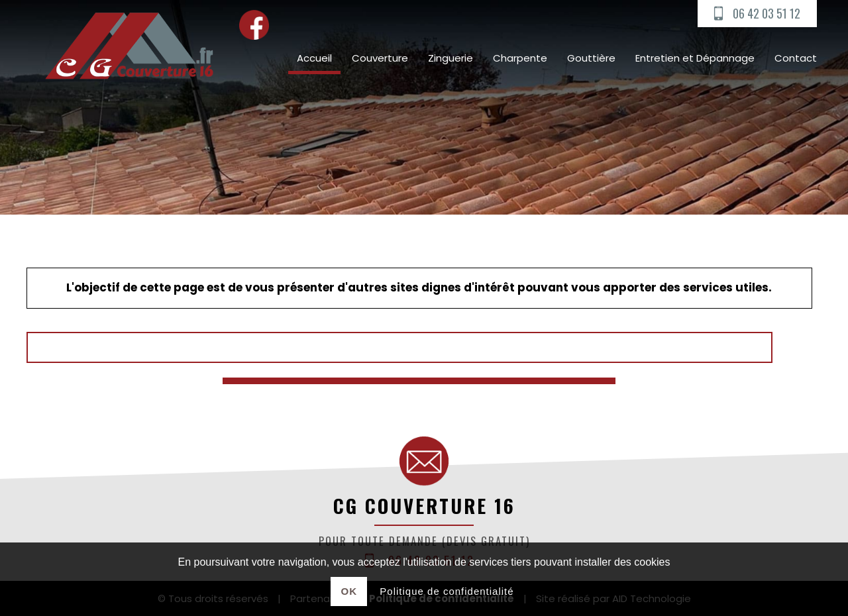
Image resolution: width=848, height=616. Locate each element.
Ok (349, 591)
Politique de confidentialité (447, 591)
